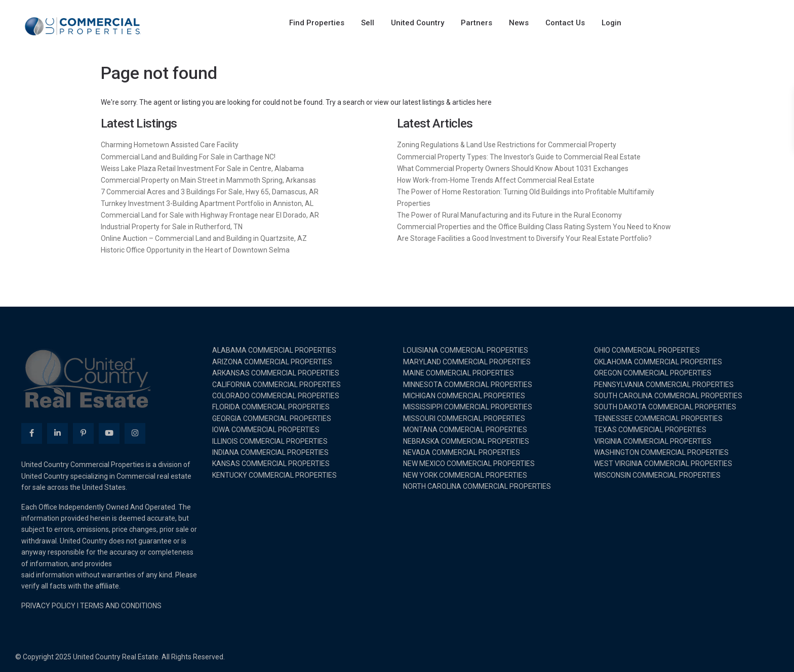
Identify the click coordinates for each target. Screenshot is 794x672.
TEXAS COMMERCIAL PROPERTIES (650, 430)
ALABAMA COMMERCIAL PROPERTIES (274, 350)
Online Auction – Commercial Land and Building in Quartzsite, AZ (204, 238)
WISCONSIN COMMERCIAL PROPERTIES (657, 475)
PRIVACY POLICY (48, 606)
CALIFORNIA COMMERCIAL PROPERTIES (276, 385)
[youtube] (109, 433)
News (519, 23)
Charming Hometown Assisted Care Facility (170, 145)
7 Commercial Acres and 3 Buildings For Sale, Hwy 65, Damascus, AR (210, 192)
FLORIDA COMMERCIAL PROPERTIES (271, 407)
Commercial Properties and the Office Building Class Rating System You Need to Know (534, 227)
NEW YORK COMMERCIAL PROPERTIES (465, 475)
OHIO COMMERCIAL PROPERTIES (647, 350)
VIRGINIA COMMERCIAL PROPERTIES (653, 441)
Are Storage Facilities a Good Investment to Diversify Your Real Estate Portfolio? (524, 238)
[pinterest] (83, 433)
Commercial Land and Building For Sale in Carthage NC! (188, 157)
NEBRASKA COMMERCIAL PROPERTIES (466, 441)
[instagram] (135, 433)
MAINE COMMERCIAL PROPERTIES (459, 373)
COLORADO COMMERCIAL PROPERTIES (276, 396)
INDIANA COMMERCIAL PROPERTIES (270, 452)
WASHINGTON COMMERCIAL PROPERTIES (661, 452)
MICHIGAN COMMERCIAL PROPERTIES (464, 396)
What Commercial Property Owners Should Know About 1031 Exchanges (513, 169)
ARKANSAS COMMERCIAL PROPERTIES (276, 373)
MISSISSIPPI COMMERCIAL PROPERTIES (468, 407)
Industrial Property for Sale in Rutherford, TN (172, 227)
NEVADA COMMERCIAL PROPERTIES (462, 452)
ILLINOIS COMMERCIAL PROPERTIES (270, 441)
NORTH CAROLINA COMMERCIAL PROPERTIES (477, 486)
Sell (368, 23)
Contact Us (565, 23)
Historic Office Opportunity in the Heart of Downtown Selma (195, 250)
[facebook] (32, 433)
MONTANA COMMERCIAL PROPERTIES (465, 430)
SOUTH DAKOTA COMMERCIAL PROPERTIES (665, 407)
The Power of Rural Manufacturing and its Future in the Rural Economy (509, 215)
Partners (477, 23)
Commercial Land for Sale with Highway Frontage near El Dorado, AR (210, 215)
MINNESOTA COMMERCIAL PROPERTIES (468, 385)
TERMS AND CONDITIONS (121, 606)
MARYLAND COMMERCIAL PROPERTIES (467, 362)
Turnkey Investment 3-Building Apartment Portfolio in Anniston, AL (207, 203)
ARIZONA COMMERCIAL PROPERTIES (272, 362)
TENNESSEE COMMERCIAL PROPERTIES (658, 418)
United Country (418, 23)
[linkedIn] (57, 433)
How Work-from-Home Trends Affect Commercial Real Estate (496, 180)
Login (611, 23)
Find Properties (317, 23)
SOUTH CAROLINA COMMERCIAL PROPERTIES (668, 396)
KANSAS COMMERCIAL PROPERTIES (271, 464)
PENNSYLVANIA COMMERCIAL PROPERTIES (664, 385)
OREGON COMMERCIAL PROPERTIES (653, 373)
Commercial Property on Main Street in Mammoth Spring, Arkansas (208, 180)
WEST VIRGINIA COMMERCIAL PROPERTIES (663, 464)
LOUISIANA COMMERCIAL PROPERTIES (466, 350)
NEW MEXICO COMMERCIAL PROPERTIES (469, 464)
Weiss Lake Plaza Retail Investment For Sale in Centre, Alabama (202, 169)
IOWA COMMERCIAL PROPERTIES (266, 430)
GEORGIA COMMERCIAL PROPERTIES (272, 418)
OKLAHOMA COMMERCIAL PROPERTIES (658, 362)
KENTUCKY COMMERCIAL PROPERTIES (274, 475)
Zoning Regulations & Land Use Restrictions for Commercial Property (507, 145)
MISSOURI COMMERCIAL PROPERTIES (464, 418)
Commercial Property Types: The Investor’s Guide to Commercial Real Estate (519, 157)
